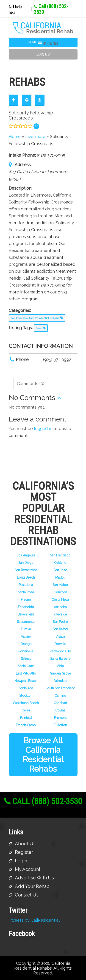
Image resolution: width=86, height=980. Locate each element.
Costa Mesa (60, 600)
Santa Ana (26, 688)
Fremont (60, 718)
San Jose (60, 570)
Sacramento (26, 622)
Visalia (60, 636)
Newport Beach (26, 681)
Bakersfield (26, 614)
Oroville (60, 644)
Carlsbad (60, 703)
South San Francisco (60, 688)
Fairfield (26, 718)
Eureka (26, 629)
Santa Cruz (26, 666)
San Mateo (60, 585)
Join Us (43, 54)
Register (24, 852)
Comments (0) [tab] (31, 384)
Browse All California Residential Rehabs (43, 755)
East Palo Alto (26, 673)
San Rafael (60, 629)
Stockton (26, 696)
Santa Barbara (60, 659)
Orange (26, 644)
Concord (60, 592)
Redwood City (60, 651)
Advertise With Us (34, 878)
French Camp (26, 725)
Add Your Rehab (32, 886)
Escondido (26, 607)
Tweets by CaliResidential (34, 920)
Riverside (60, 614)
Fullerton (60, 725)
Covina (60, 710)
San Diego (26, 563)
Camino (60, 696)
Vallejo (26, 636)
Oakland (60, 563)
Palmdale (60, 681)
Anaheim (60, 607)
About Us (25, 844)
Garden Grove (60, 673)
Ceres (26, 710)
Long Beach (26, 577)
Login (21, 861)
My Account (28, 869)
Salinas (26, 659)
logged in (43, 429)
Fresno (26, 600)
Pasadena (26, 585)
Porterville (26, 651)
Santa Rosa (26, 592)
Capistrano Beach (26, 703)
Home (15, 136)
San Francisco (60, 555)
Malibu (60, 577)
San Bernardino (26, 570)
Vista (60, 666)
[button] (50, 44)
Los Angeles (26, 555)
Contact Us (27, 895)
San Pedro (60, 622)
